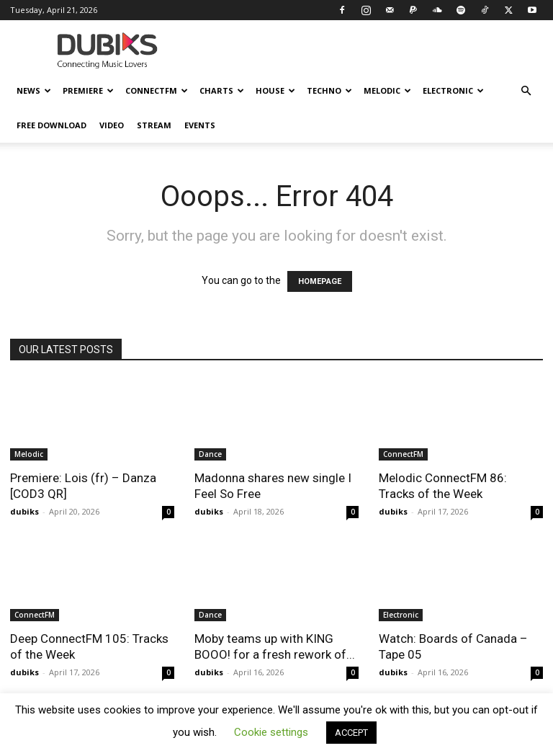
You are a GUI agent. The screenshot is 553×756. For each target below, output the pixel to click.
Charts (222, 90)
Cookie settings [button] (271, 732)
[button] (526, 91)
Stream (154, 125)
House (275, 90)
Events (200, 125)
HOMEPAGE (320, 281)
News (34, 90)
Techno (329, 90)
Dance (210, 454)
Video (112, 125)
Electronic (453, 90)
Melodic (387, 90)
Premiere (88, 90)
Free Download (51, 125)
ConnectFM (157, 90)
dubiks (24, 511)
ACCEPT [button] (351, 733)
